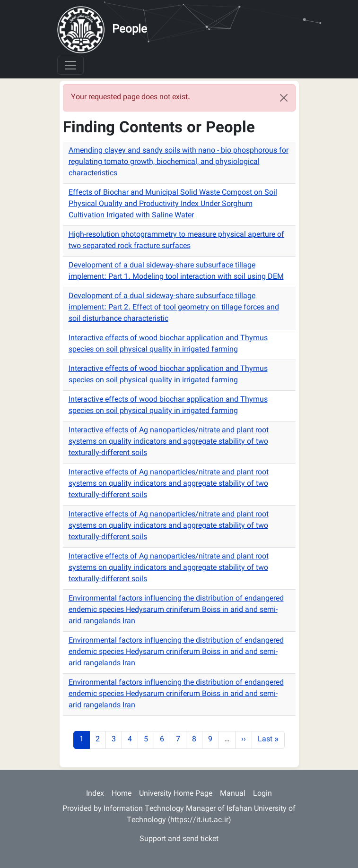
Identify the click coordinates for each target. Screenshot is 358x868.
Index (95, 794)
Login (262, 794)
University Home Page (176, 794)
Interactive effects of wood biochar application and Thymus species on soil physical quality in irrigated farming (168, 344)
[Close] (284, 98)
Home (122, 794)
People (130, 30)
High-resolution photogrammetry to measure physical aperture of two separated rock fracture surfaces (176, 241)
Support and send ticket (179, 839)
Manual (233, 794)
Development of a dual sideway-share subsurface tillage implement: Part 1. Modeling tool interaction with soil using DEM (176, 271)
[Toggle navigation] (70, 65)
